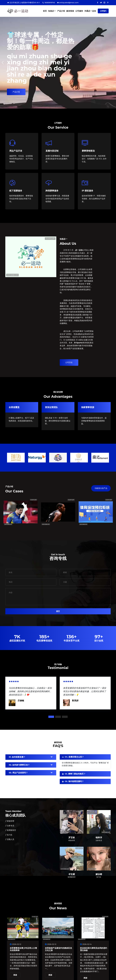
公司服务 (79, 11)
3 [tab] (65, 717)
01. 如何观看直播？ (17, 757)
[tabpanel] (31, 693)
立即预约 (103, 11)
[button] (113, 63)
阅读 (15, 975)
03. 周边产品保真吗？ (18, 773)
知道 (52, 11)
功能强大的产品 (101, 488)
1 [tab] (51, 717)
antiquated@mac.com (68, 3)
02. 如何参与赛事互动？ (19, 765)
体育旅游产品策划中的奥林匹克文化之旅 (58, 949)
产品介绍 (61, 11)
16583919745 (49, 3)
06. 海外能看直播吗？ (74, 781)
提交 (58, 611)
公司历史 (69, 362)
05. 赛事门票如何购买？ (75, 774)
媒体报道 (70, 11)
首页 (45, 11)
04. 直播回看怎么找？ (74, 757)
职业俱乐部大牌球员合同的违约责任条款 (94, 949)
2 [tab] (58, 717)
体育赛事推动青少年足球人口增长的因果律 (23, 949)
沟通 (90, 11)
